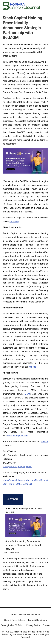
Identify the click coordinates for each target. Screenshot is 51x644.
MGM (27, 394)
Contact (46, 625)
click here (14, 221)
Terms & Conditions (37, 620)
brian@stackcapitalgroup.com (17, 467)
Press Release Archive (30, 615)
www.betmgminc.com (18, 436)
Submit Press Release (15, 620)
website (32, 367)
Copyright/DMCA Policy (12, 625)
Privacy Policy (33, 625)
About (14, 615)
